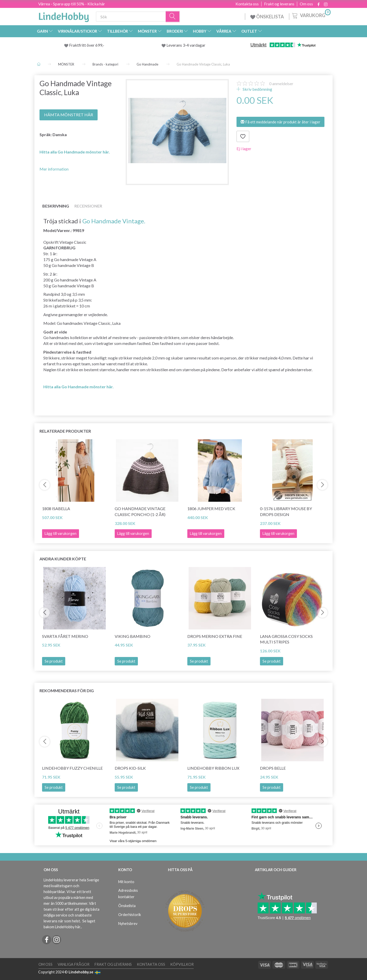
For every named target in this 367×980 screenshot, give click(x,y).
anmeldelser (281, 83)
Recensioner (88, 206)
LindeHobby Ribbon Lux (213, 768)
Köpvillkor (182, 964)
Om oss (306, 4)
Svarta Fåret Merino (65, 636)
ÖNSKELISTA (267, 17)
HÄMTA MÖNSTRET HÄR (69, 115)
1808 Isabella (56, 508)
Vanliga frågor (74, 964)
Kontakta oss (247, 4)
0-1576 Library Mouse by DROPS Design (286, 511)
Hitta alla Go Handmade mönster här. (75, 152)
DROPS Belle (273, 768)
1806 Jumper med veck (211, 508)
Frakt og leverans (279, 4)
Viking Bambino (133, 636)
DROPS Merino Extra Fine (215, 636)
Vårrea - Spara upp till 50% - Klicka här (72, 4)
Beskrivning (56, 206)
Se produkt (54, 661)
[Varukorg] (311, 15)
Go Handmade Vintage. (114, 221)
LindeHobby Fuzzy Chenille (72, 768)
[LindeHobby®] (64, 16)
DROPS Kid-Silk (130, 768)
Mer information (54, 169)
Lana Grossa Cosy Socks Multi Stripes (286, 639)
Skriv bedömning (257, 89)
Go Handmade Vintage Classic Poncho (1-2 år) (140, 511)
